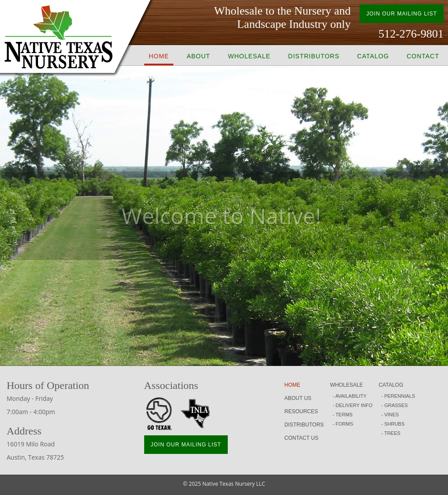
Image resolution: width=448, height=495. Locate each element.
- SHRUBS (393, 424)
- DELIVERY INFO (352, 405)
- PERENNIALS (398, 396)
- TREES (391, 433)
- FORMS (343, 424)
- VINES (390, 415)
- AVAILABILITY (350, 396)
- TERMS (343, 415)
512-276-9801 (411, 34)
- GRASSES (394, 405)
